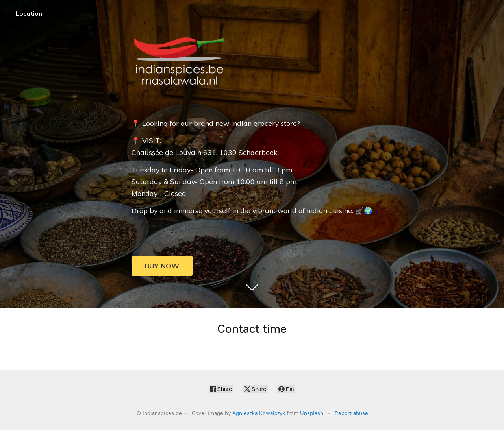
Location (29, 13)
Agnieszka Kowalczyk (259, 413)
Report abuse (351, 413)
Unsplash (312, 413)
